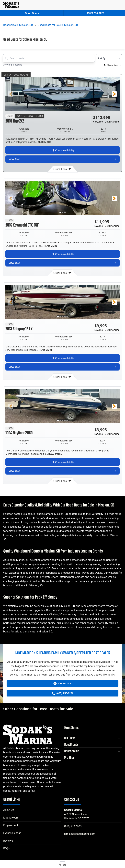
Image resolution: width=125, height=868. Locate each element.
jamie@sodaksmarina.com (80, 834)
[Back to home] (11, 5)
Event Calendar (12, 833)
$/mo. (106, 122)
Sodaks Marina (73, 810)
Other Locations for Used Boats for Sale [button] (38, 709)
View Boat (62, 159)
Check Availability (62, 150)
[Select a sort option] (109, 58)
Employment (11, 825)
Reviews (8, 841)
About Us (9, 810)
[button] (120, 5)
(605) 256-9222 (73, 826)
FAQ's (6, 848)
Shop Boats (32, 13)
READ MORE (44, 142)
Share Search (112, 65)
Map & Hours (11, 818)
